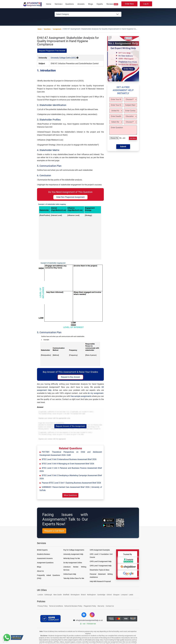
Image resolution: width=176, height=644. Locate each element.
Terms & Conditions (56, 606)
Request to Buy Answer (70, 377)
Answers (81, 4)
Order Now (129, 4)
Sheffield (66, 595)
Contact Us (110, 606)
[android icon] (108, 525)
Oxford (109, 595)
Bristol (83, 595)
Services (58, 4)
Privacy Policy (43, 606)
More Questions (70, 495)
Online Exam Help (70, 574)
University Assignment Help (73, 554)
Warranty (101, 606)
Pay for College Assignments (74, 550)
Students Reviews (43, 554)
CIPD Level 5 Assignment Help (101, 561)
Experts (100, 4)
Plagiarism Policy (90, 606)
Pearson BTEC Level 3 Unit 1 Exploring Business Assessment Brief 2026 (71, 483)
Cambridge (101, 595)
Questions (70, 4)
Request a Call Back (54, 531)
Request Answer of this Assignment (70, 426)
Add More (133, 138)
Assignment (57, 29)
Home (49, 4)
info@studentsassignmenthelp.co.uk (88, 620)
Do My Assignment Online (73, 563)
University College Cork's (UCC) (63, 58)
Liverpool (124, 595)
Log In (146, 4)
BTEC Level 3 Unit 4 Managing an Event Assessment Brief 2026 (68, 464)
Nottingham (91, 595)
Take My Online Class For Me (74, 578)
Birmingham (75, 595)
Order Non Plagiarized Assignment (70, 197)
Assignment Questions (45, 563)
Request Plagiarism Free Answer (52, 51)
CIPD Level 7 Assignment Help (101, 566)
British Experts (42, 550)
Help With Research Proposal (100, 581)
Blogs (91, 4)
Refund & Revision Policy (73, 606)
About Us (40, 571)
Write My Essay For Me (72, 558)
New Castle (58, 595)
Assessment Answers (45, 558)
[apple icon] (108, 520)
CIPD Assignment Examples (100, 550)
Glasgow (116, 595)
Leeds (131, 595)
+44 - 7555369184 (88, 624)
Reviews (112, 4)
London (40, 595)
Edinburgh (48, 595)
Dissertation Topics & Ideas (100, 570)
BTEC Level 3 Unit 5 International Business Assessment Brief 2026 (69, 459)
